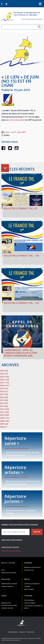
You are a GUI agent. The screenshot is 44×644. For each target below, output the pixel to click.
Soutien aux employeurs (32, 584)
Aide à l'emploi (29, 589)
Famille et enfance (7, 586)
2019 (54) (4, 388)
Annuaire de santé (7, 608)
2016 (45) (4, 397)
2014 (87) (4, 403)
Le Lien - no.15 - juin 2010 (13, 132)
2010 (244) (5, 415)
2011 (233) (5, 412)
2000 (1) (4, 427)
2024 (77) (4, 374)
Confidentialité (13, 632)
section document (16, 120)
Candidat (27, 586)
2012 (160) (5, 409)
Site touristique (29, 600)
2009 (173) (5, 418)
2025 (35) (4, 371)
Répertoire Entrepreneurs (33, 567)
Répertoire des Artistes (9, 573)
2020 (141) (5, 385)
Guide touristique (30, 603)
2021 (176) (5, 383)
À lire (3, 570)
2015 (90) (4, 400)
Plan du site (31, 632)
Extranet (22, 632)
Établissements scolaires (9, 584)
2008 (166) (5, 421)
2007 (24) (4, 424)
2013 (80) (4, 406)
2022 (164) (5, 380)
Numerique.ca (16, 640)
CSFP (25, 117)
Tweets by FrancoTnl (11, 551)
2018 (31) (4, 391)
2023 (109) (5, 377)
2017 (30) (4, 394)
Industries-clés (29, 570)
